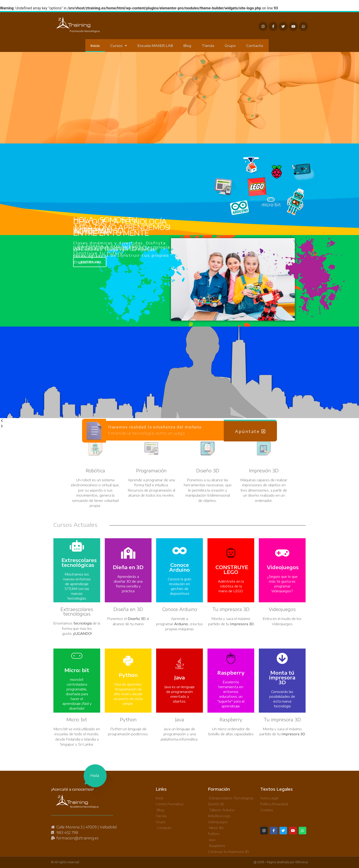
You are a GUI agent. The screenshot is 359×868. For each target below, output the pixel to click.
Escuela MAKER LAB (155, 46)
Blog (187, 46)
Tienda (208, 46)
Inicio (95, 46)
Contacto (255, 46)
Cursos (119, 46)
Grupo (230, 46)
